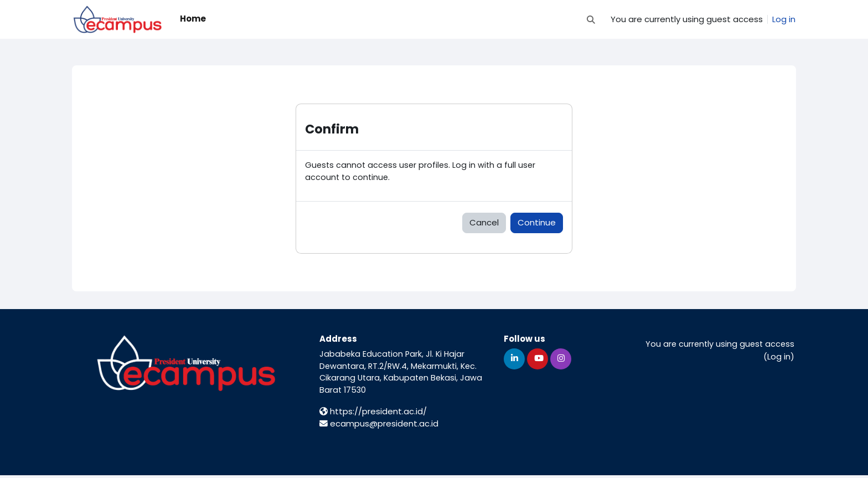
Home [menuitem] (193, 19)
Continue (537, 223)
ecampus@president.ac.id (379, 426)
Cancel (484, 223)
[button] (591, 20)
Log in (784, 19)
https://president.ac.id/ (373, 414)
